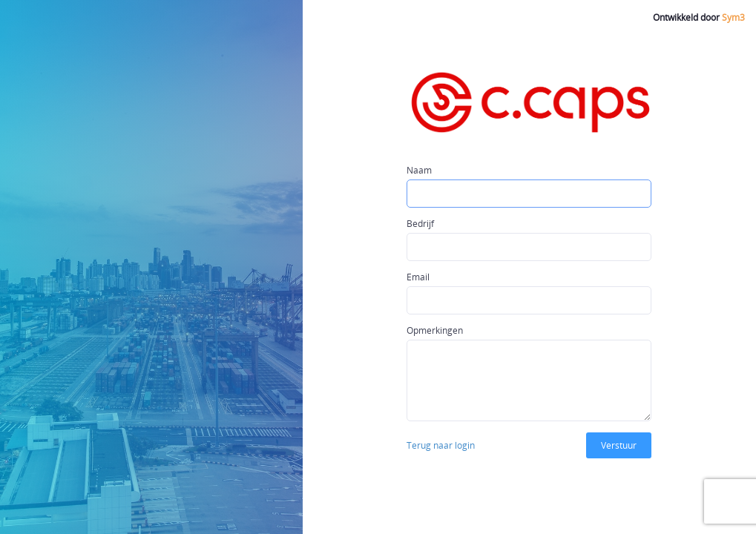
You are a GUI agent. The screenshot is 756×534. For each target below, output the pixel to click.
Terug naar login (441, 445)
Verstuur (619, 445)
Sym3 (733, 17)
